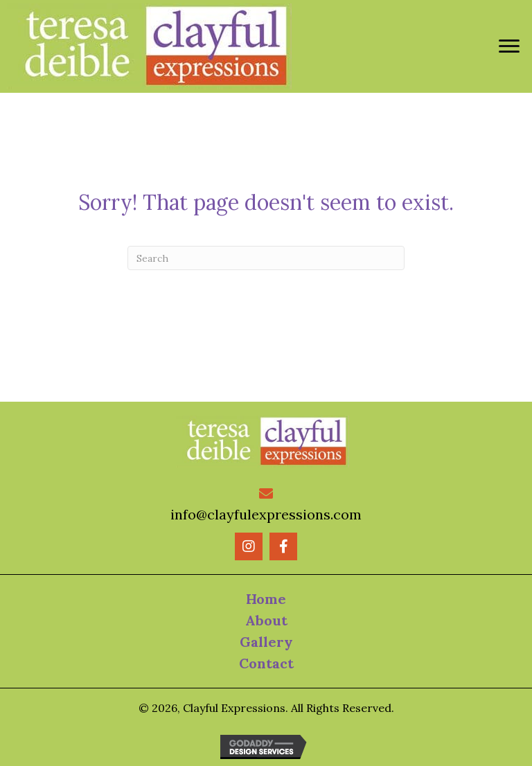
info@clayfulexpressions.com (266, 514)
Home (266, 599)
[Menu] (509, 46)
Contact (266, 663)
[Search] (266, 258)
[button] (249, 546)
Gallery (266, 642)
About (266, 620)
